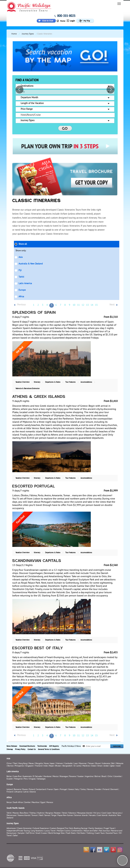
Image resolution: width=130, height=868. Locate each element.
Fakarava (72, 813)
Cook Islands (102, 816)
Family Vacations (96, 829)
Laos (76, 764)
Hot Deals (81, 833)
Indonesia (106, 764)
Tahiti (21, 277)
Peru (26, 779)
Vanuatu (92, 816)
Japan (52, 764)
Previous (21, 305)
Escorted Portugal (34, 486)
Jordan (106, 766)
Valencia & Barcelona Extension (28, 389)
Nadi (41, 816)
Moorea (16, 813)
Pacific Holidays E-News (71, 746)
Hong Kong (23, 764)
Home (14, 34)
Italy (77, 790)
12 (83, 305)
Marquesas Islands (85, 813)
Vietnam (59, 764)
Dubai (94, 766)
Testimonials (42, 746)
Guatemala (27, 777)
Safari (15, 836)
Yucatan (81, 777)
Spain (56, 790)
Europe (22, 290)
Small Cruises (41, 833)
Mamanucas (11, 816)
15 (96, 305)
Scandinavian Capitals (37, 561)
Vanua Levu (117, 813)
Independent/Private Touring (18, 831)
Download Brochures (27, 746)
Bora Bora (24, 813)
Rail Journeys (105, 831)
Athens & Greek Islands (39, 397)
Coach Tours (100, 833)
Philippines (19, 766)
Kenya (9, 803)
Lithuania (18, 792)
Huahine (41, 813)
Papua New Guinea (65, 816)
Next (112, 305)
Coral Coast (106, 813)
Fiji (20, 270)
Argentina (89, 777)
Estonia (33, 792)
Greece (71, 790)
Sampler (21, 833)
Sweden (98, 790)
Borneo (10, 766)
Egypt (43, 803)
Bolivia (97, 777)
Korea (46, 764)
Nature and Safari (91, 831)
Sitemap (10, 749)
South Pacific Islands (15, 808)
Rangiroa (49, 813)
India (46, 766)
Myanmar (83, 764)
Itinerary (37, 382)
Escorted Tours (112, 833)
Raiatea (57, 813)
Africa (21, 297)
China (9, 764)
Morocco (50, 803)
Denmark (114, 790)
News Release (12, 746)
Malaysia (120, 764)
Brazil (104, 777)
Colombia (117, 777)
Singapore (29, 766)
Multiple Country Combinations (70, 831)
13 (87, 305)
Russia (25, 790)
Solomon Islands (81, 816)
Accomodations (86, 382)
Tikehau (33, 813)
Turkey (83, 790)
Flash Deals (71, 833)
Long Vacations (37, 831)
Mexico (55, 777)
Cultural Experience (41, 829)
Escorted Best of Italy (38, 648)
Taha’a (64, 813)
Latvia (26, 792)
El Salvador (38, 777)
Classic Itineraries (24, 829)
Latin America (25, 284)
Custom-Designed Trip (59, 829)
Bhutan (58, 766)
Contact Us (32, 749)
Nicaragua (64, 777)
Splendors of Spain (34, 313)
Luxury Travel (50, 831)
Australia (112, 816)
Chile (110, 777)
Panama (73, 777)
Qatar (113, 766)
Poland (32, 790)
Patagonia (19, 779)
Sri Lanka (77, 766)
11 (78, 305)
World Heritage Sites (56, 833)
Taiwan (91, 764)
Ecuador (10, 779)
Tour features (70, 382)
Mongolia (39, 764)
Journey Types (28, 34)
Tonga (54, 816)
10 (74, 305)
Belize (9, 777)
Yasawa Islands (24, 816)
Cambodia (68, 764)
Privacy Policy (20, 749)
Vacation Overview (22, 382)
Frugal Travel (109, 829)
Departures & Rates (53, 382)
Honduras (47, 777)
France (50, 790)
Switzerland (41, 790)
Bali (113, 764)
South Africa (18, 803)
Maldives (86, 766)
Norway (90, 790)
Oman (100, 766)
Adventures (11, 829)
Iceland (10, 790)
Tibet (15, 764)
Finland (106, 790)
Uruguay (32, 779)
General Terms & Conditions (49, 749)
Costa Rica (17, 777)
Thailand (38, 766)
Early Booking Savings (78, 829)
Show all (23, 244)
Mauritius (35, 803)
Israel (118, 766)
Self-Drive (30, 833)
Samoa (47, 816)
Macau (31, 764)
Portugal (63, 790)
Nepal (51, 766)
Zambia (27, 803)
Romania (17, 790)
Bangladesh (67, 766)
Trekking (90, 833)
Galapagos (41, 779)
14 (92, 305)
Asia (21, 257)
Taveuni (35, 816)
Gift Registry (54, 746)
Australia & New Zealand (31, 264)
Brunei (98, 764)
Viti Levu (97, 813)
